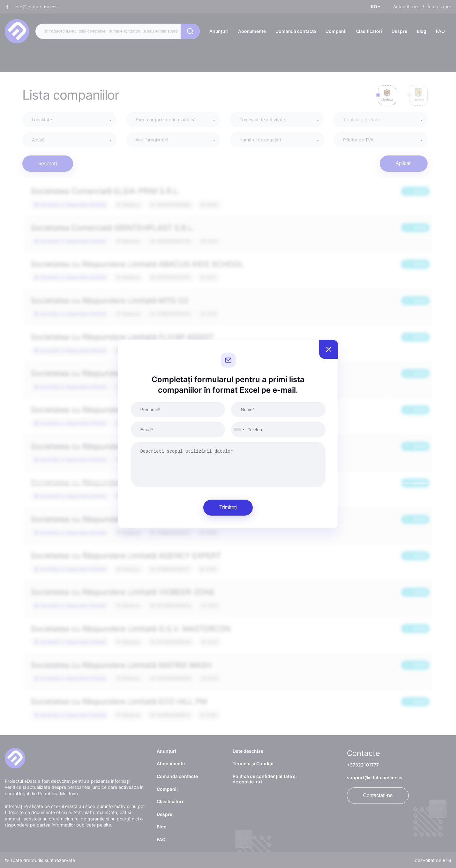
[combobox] (239, 430)
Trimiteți (228, 507)
